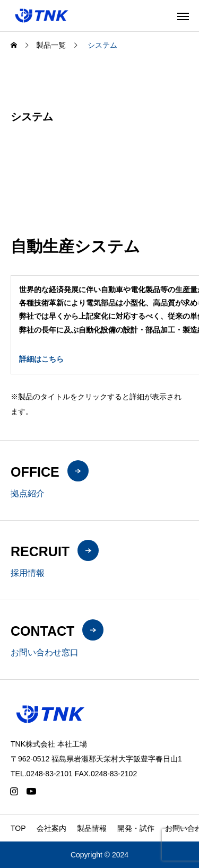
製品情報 (92, 828)
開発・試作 (136, 828)
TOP (18, 828)
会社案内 (51, 828)
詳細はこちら (41, 359)
